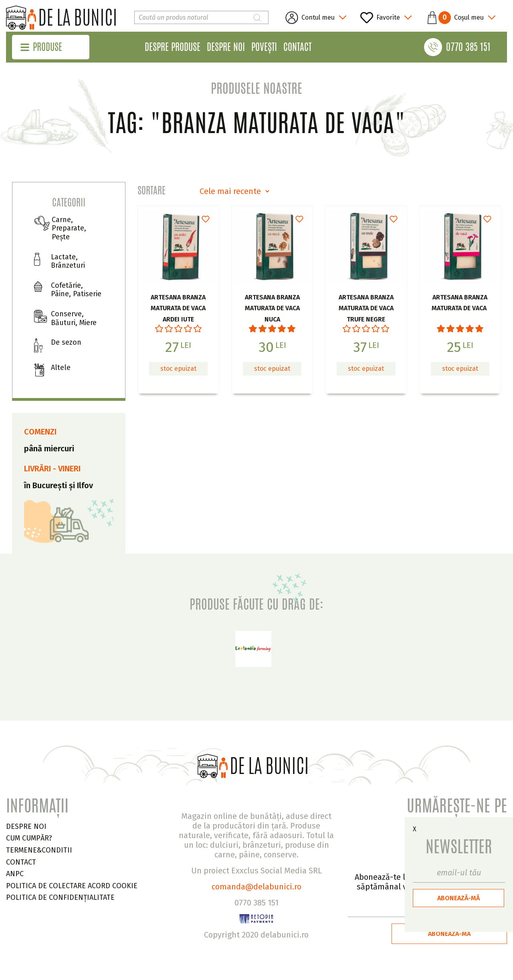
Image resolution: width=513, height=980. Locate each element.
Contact (297, 47)
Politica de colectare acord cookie (72, 886)
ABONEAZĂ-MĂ (458, 898)
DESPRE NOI (26, 826)
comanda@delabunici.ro (256, 887)
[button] (458, 18)
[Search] (201, 17)
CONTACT (21, 862)
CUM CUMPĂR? (29, 838)
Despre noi (226, 47)
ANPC (15, 874)
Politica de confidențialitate (60, 897)
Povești (264, 47)
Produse (47, 47)
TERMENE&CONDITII (39, 850)
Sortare (151, 190)
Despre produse (173, 47)
